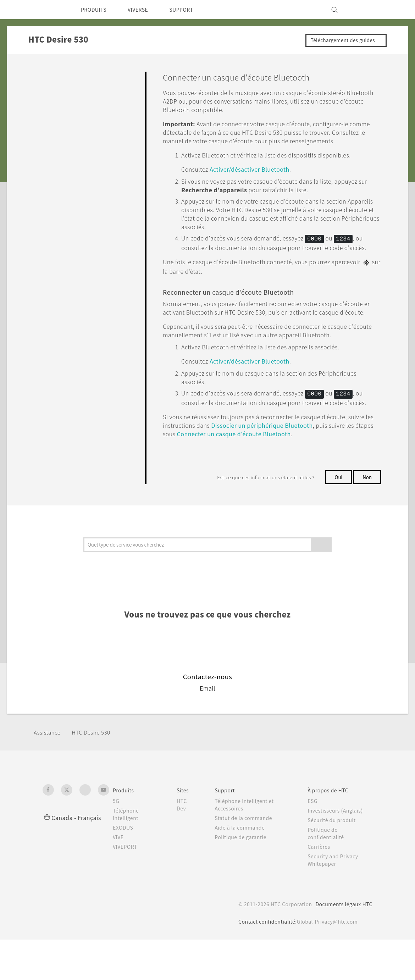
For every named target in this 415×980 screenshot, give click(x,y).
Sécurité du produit (333, 860)
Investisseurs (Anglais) (337, 851)
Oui (337, 517)
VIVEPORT (127, 887)
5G (116, 841)
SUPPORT (191, 10)
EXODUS (124, 868)
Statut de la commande (247, 858)
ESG (314, 841)
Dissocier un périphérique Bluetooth (305, 466)
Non (367, 517)
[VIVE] (363, 10)
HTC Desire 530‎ (96, 773)
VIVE (119, 877)
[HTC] (51, 10)
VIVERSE (144, 10)
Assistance (48, 773)
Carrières (320, 887)
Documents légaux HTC (341, 945)
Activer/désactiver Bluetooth (257, 178)
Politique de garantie (243, 877)
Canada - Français (78, 858)
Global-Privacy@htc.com (323, 962)
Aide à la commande (242, 868)
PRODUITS (96, 10)
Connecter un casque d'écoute (295, 474)
